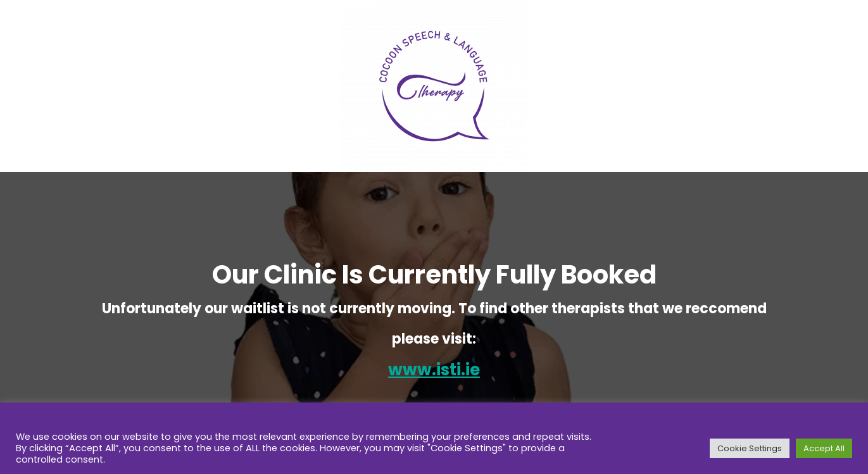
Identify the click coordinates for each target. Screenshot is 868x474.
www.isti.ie (434, 370)
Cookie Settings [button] (750, 448)
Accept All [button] (824, 448)
